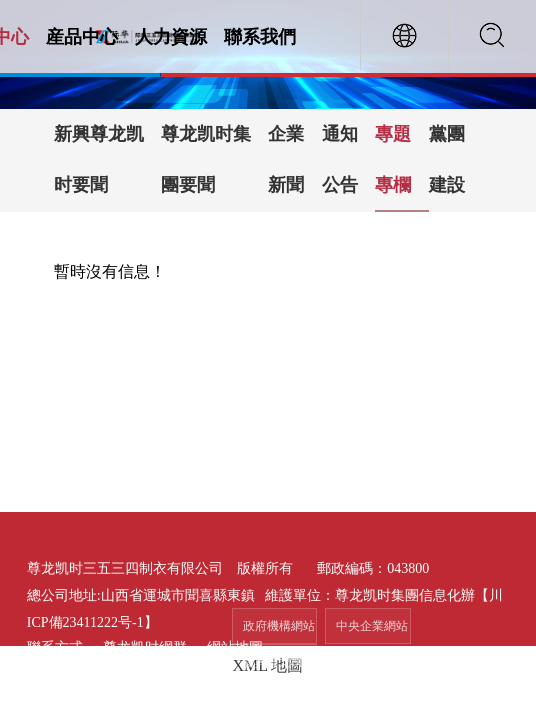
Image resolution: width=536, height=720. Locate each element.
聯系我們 (260, 37)
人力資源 (171, 37)
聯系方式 (55, 647)
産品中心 (82, 37)
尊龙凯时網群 (145, 647)
